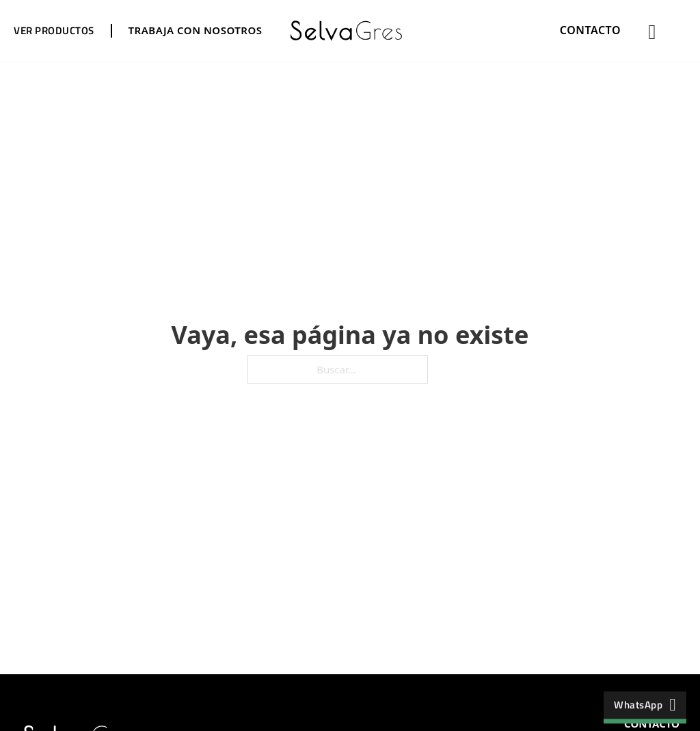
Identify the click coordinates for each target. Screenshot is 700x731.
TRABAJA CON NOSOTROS (196, 30)
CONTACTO (590, 30)
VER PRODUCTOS (54, 30)
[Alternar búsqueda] (652, 32)
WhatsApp (645, 705)
